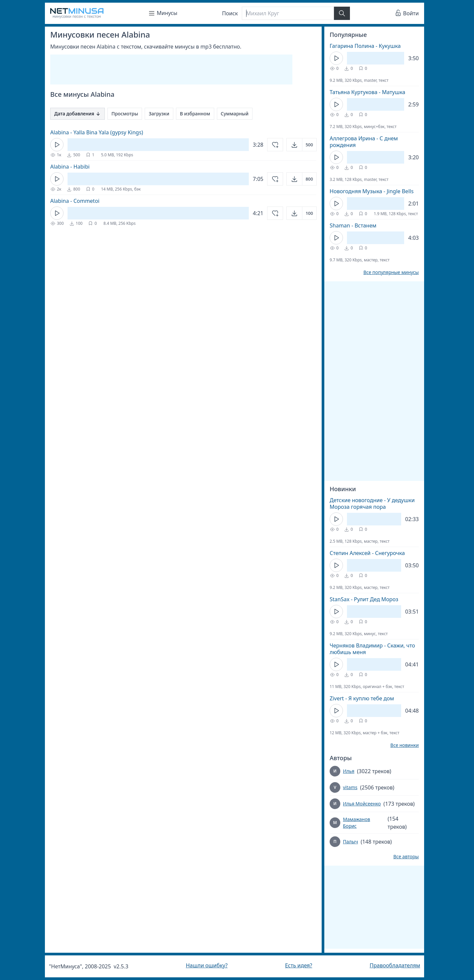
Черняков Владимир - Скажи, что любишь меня (372, 649)
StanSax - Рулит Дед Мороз (364, 599)
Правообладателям (395, 965)
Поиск (230, 13)
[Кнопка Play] (57, 145)
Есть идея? (299, 965)
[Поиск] (288, 13)
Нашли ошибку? (207, 965)
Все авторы (406, 857)
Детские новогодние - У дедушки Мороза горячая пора (372, 503)
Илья (349, 771)
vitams (350, 787)
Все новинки (405, 745)
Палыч (350, 841)
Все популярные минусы (391, 272)
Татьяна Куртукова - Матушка (367, 92)
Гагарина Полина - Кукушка (365, 46)
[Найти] (342, 13)
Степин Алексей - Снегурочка (367, 553)
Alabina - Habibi (70, 167)
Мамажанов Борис (357, 823)
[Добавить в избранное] (275, 145)
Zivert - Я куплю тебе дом (362, 698)
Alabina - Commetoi (75, 201)
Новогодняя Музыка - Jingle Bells (372, 191)
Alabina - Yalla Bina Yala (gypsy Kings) (97, 132)
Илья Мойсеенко (362, 804)
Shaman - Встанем (353, 225)
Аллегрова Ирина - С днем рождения (364, 142)
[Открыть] (302, 145)
